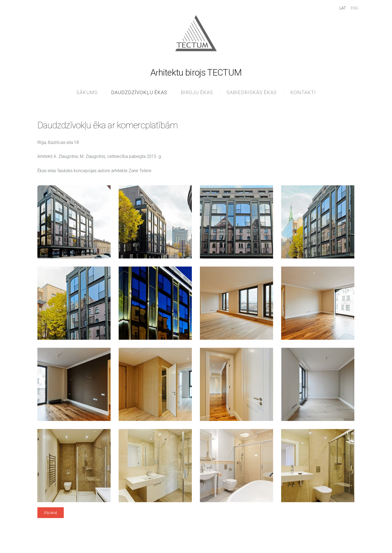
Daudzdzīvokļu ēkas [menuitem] (139, 95)
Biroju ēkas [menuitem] (197, 95)
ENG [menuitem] (349, 11)
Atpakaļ (50, 515)
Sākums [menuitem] (87, 95)
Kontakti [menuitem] (303, 95)
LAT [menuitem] (337, 11)
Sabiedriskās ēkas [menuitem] (252, 95)
